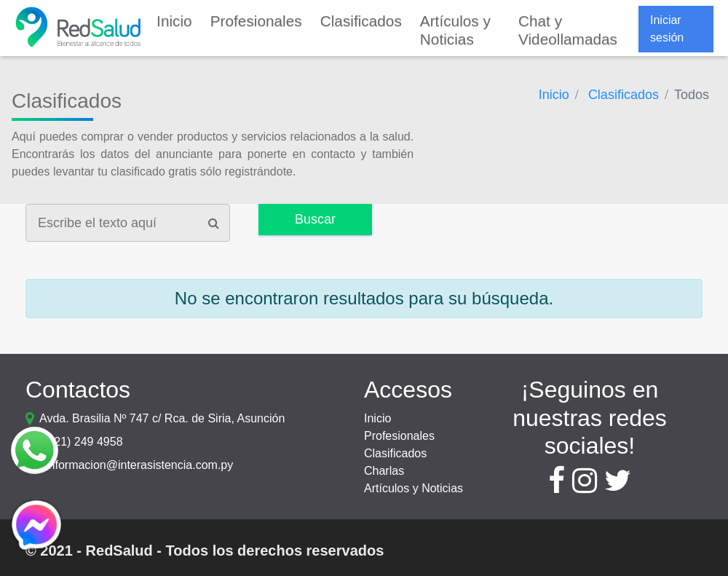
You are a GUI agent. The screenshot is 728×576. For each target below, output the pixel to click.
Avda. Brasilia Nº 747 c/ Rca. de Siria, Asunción (162, 418)
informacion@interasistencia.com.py (139, 465)
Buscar (315, 219)
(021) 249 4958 (83, 442)
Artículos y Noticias (414, 488)
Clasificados (395, 453)
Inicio (377, 418)
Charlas (384, 471)
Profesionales (399, 436)
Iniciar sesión (667, 29)
